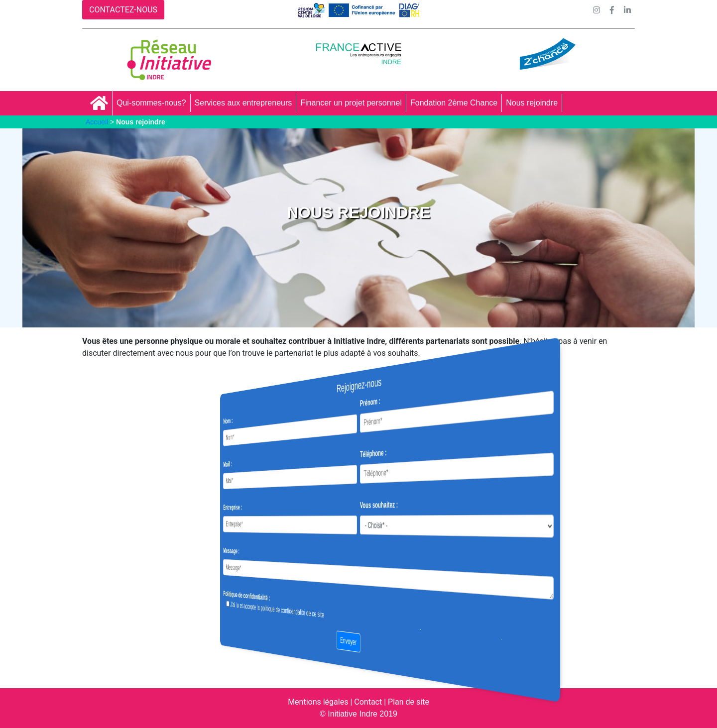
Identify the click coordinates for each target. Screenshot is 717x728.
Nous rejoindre (532, 103)
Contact (368, 702)
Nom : (302, 424)
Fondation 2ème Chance (454, 103)
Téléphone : (365, 453)
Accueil (97, 122)
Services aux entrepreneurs (243, 103)
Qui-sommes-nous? (151, 103)
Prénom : (363, 402)
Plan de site (409, 702)
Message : (303, 550)
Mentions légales (318, 702)
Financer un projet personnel (351, 103)
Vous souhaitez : (367, 505)
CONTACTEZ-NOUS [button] (123, 10)
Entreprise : (304, 508)
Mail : (301, 466)
